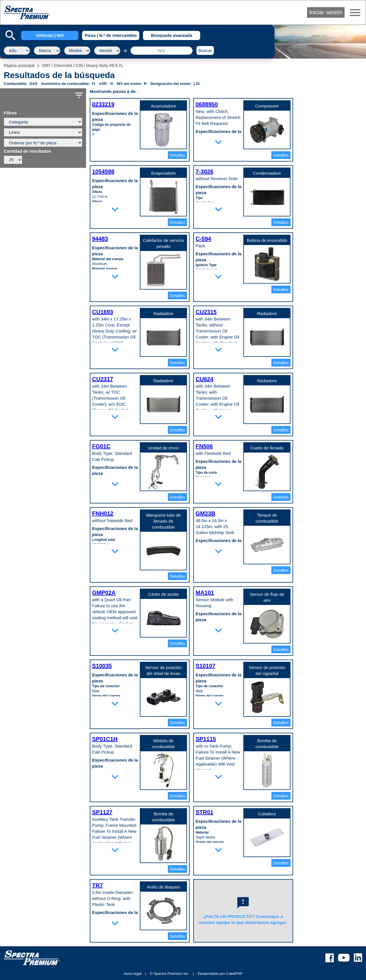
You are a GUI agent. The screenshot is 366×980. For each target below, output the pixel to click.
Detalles (177, 155)
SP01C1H (105, 739)
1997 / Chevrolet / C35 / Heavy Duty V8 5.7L (82, 65)
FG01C (101, 446)
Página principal (19, 65)
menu (355, 13)
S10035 (102, 666)
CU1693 (103, 312)
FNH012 (103, 513)
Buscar (205, 50)
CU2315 (206, 312)
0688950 (207, 104)
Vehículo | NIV (50, 35)
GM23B (205, 513)
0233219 (103, 104)
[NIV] (162, 51)
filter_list (79, 95)
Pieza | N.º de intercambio (111, 35)
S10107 (205, 666)
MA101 (205, 593)
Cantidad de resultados (27, 151)
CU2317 (103, 379)
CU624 (204, 379)
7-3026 (204, 172)
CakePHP (234, 974)
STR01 (204, 812)
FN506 (204, 446)
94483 (100, 239)
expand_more (218, 142)
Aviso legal (133, 974)
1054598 (103, 172)
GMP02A (104, 593)
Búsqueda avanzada (172, 35)
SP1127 (102, 812)
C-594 (203, 239)
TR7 (98, 885)
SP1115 (206, 739)
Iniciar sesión (326, 12)
